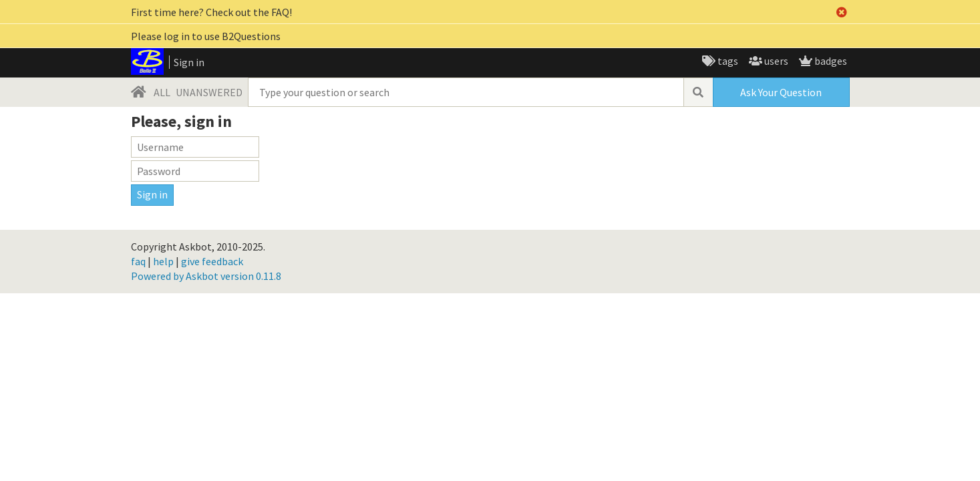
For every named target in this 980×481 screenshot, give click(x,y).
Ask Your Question (781, 92)
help (163, 261)
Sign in (189, 62)
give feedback (212, 261)
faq (138, 261)
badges (830, 61)
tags (727, 61)
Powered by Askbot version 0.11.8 (206, 276)
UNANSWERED (209, 92)
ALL (162, 92)
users (775, 61)
